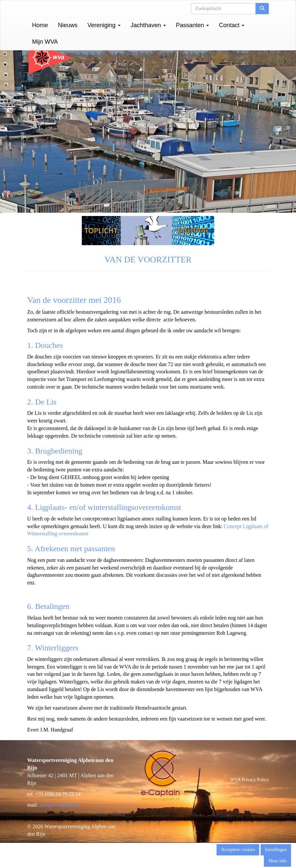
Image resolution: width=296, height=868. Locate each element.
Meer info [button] (277, 861)
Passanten (192, 25)
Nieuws (68, 25)
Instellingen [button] (276, 850)
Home (40, 25)
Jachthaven (148, 25)
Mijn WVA (45, 42)
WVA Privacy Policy (250, 780)
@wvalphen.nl (59, 805)
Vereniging (104, 25)
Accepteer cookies (238, 850)
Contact (232, 25)
